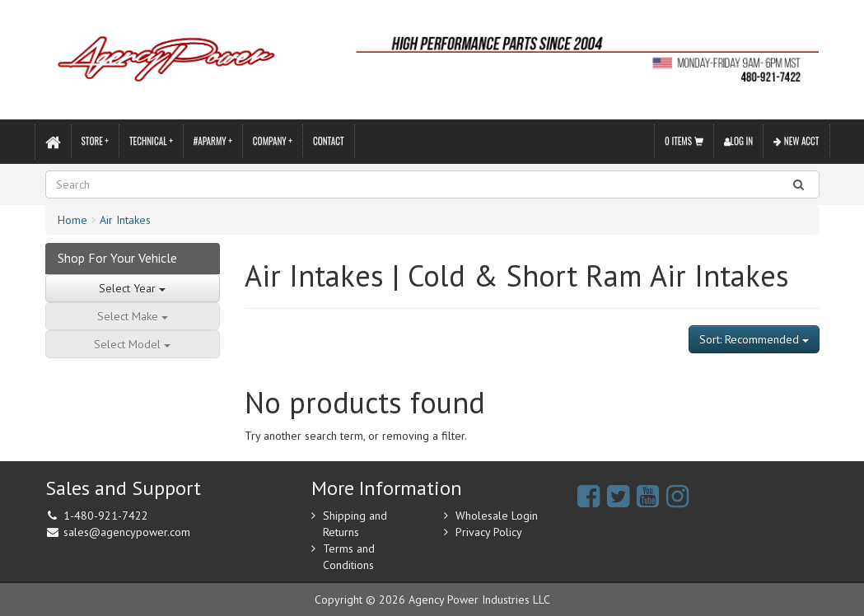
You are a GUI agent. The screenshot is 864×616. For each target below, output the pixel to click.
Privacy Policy (489, 532)
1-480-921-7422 (106, 516)
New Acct (796, 141)
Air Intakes (125, 220)
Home (72, 220)
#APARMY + (213, 141)
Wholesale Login (497, 516)
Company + (273, 141)
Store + (95, 141)
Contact (329, 141)
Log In (739, 141)
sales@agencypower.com (127, 532)
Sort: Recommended (754, 339)
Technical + (151, 141)
